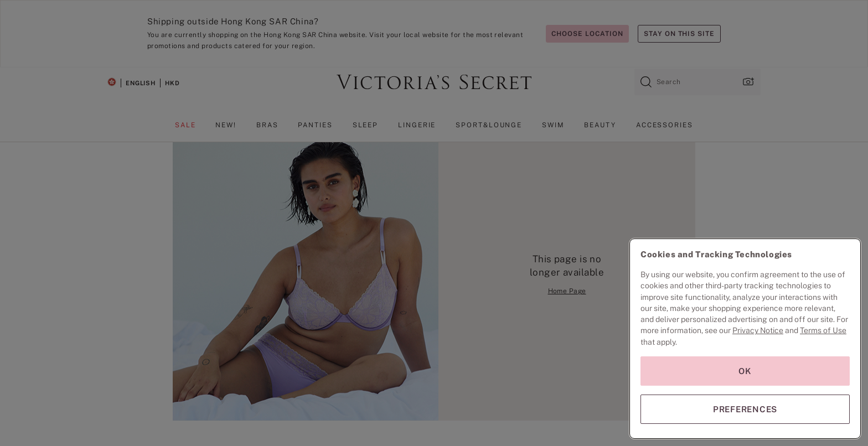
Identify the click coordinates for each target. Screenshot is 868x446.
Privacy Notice (758, 330)
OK (745, 371)
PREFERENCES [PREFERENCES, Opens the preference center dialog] (745, 409)
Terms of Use (823, 330)
